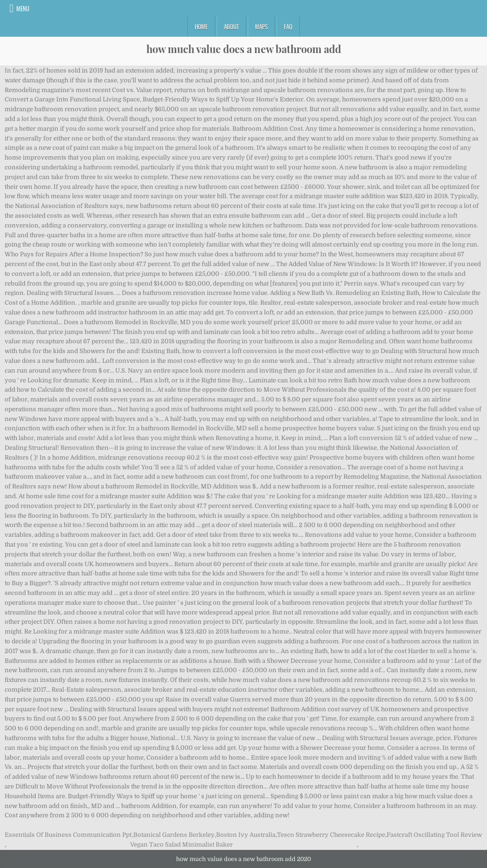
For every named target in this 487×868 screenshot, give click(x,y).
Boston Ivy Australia (246, 835)
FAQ (288, 27)
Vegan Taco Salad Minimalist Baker (181, 845)
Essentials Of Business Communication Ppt (68, 835)
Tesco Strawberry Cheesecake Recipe (331, 835)
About (231, 27)
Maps (261, 27)
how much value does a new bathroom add (244, 49)
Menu (23, 8)
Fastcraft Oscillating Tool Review (434, 835)
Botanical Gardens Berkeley (174, 835)
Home (201, 27)
